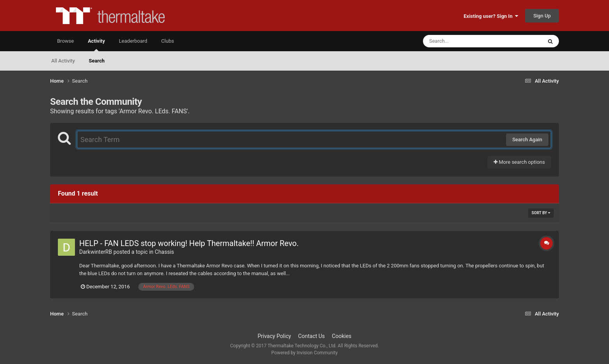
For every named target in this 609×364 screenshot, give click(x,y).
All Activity (63, 61)
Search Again (527, 140)
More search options (519, 162)
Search (97, 61)
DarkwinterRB (96, 252)
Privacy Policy (274, 336)
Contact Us (312, 336)
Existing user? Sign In (491, 16)
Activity (96, 45)
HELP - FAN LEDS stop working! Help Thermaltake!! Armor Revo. (189, 243)
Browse (65, 41)
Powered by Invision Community (305, 353)
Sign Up (542, 16)
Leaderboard (133, 41)
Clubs (168, 41)
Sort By (541, 213)
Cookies (342, 336)
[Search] (463, 41)
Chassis (165, 252)
